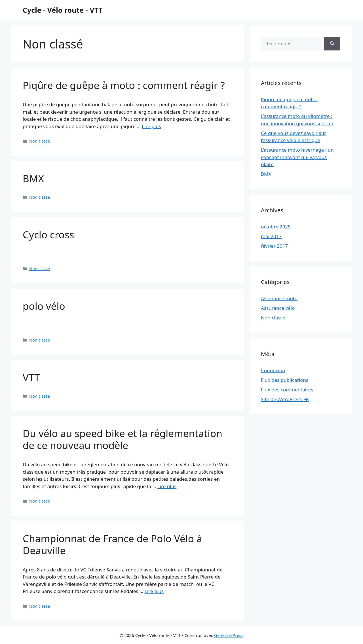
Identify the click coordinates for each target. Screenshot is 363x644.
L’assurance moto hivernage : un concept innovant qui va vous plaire (297, 157)
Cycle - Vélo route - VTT (63, 10)
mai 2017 (271, 236)
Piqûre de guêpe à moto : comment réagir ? (124, 85)
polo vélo (44, 306)
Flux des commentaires (287, 390)
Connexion (273, 370)
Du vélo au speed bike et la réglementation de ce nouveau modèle (123, 439)
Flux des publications (285, 380)
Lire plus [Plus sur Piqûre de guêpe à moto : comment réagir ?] (151, 126)
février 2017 (274, 246)
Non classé (40, 141)
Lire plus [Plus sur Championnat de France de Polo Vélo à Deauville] (154, 591)
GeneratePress (229, 635)
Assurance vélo (278, 308)
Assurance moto (279, 298)
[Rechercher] (332, 44)
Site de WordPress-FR (285, 399)
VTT (31, 377)
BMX (33, 178)
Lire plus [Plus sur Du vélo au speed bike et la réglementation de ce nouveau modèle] (167, 486)
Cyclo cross (48, 235)
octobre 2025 (276, 227)
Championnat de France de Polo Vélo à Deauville (112, 544)
